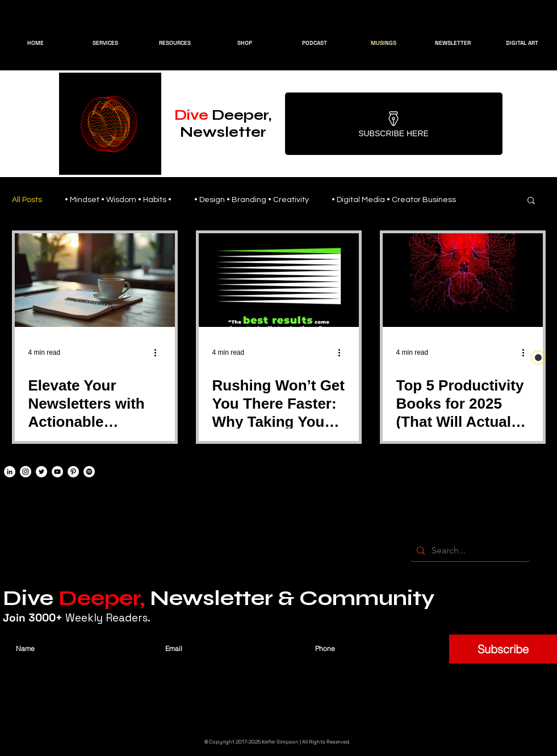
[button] (531, 201)
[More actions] (160, 352)
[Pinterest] (73, 472)
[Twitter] (41, 472)
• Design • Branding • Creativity (252, 200)
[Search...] (469, 551)
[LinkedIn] (10, 472)
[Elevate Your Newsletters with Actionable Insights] (95, 280)
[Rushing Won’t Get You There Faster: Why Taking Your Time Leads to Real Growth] (279, 280)
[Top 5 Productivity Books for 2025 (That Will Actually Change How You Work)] (463, 280)
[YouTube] (57, 472)
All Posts (27, 200)
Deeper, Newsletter (223, 124)
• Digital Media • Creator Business (394, 200)
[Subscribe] (503, 649)
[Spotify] (89, 472)
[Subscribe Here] (394, 124)
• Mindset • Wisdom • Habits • (118, 200)
